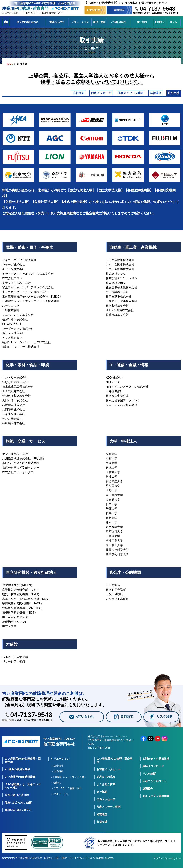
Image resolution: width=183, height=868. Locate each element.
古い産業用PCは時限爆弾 (20, 781)
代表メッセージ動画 (101, 95)
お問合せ (160, 22)
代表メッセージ (58, 95)
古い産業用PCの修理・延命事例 (114, 764)
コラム (173, 22)
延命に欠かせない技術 (18, 807)
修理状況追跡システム (18, 814)
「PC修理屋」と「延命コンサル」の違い (23, 790)
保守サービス (61, 798)
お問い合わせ (95, 10)
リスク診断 (149, 778)
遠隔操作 (148, 793)
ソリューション (80, 22)
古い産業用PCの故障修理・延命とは (23, 764)
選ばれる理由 (57, 22)
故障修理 (58, 770)
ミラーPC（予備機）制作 (68, 792)
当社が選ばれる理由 (17, 799)
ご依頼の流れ (118, 22)
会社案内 (142, 22)
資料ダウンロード (153, 770)
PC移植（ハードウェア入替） (70, 781)
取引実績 (168, 95)
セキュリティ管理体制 (156, 800)
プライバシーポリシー (168, 862)
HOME (9, 64)
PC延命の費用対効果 (17, 773)
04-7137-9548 (158, 9)
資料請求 (119, 10)
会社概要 (24, 95)
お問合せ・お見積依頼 (156, 763)
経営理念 (139, 95)
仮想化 (57, 787)
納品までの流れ (106, 781)
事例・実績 (99, 22)
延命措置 (58, 775)
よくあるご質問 (106, 788)
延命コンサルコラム (154, 785)
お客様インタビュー (109, 773)
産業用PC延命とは (27, 22)
